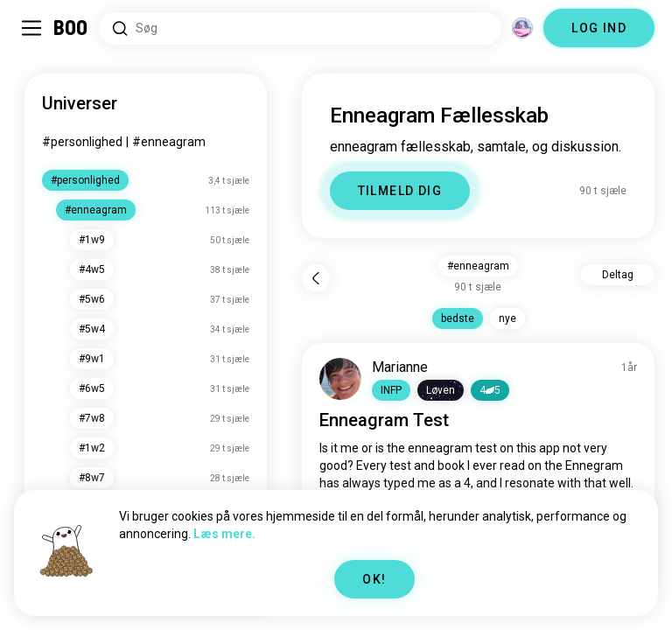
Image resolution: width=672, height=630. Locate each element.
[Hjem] (71, 28)
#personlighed (82, 142)
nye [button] (507, 318)
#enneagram (169, 142)
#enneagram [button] (478, 266)
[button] (391, 390)
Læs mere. (224, 534)
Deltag (618, 275)
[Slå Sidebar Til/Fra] (31, 28)
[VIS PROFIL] (340, 379)
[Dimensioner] (522, 28)
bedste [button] (458, 318)
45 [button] (490, 390)
